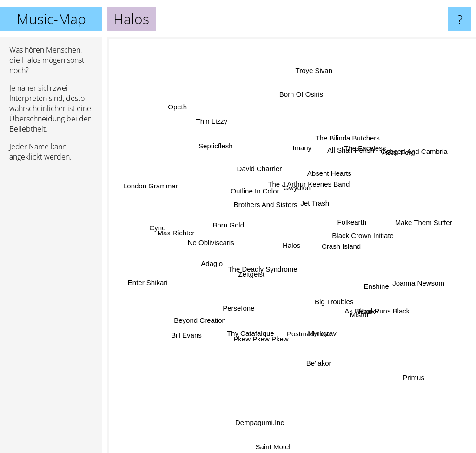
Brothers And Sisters (266, 207)
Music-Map (51, 19)
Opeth (175, 102)
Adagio (221, 259)
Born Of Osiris (297, 108)
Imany (301, 158)
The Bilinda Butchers (349, 139)
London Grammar (166, 192)
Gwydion (296, 190)
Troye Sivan (311, 92)
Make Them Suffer (406, 227)
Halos (291, 245)
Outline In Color (259, 197)
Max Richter (191, 234)
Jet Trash (314, 201)
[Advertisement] (51, 311)
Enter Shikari (165, 279)
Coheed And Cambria (399, 162)
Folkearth (346, 219)
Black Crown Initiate (363, 233)
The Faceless (358, 157)
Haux (357, 303)
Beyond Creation (209, 314)
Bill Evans (198, 325)
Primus (403, 367)
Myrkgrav (318, 330)
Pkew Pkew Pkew (262, 330)
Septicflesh (215, 142)
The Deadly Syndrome (261, 275)
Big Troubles (328, 296)
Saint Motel (275, 445)
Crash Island (344, 248)
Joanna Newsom (403, 278)
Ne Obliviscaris (202, 243)
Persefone (240, 305)
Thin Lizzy (221, 135)
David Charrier (261, 172)
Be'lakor (319, 362)
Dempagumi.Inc (259, 423)
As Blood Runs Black (368, 312)
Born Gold (231, 226)
